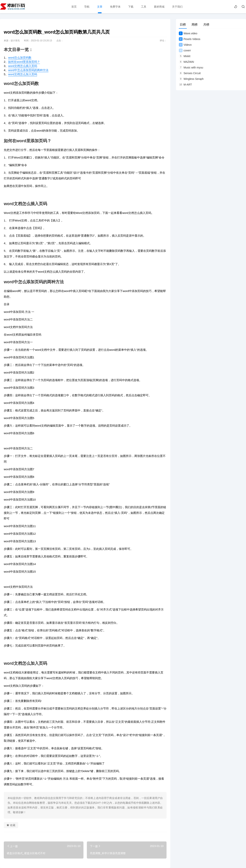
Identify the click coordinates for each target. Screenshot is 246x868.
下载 (131, 7)
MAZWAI (186, 62)
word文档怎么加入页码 (23, 74)
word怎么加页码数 (20, 58)
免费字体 (115, 7)
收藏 (11, 825)
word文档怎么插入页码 (23, 66)
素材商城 (159, 7)
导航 (87, 7)
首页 (74, 7)
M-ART (185, 85)
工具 (143, 7)
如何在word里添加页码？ (24, 62)
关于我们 (177, 7)
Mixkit (185, 56)
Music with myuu (191, 67)
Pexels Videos (190, 39)
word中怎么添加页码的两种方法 (28, 70)
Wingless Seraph (191, 79)
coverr (185, 50)
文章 (100, 7)
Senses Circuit (190, 73)
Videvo (185, 45)
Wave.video (188, 33)
